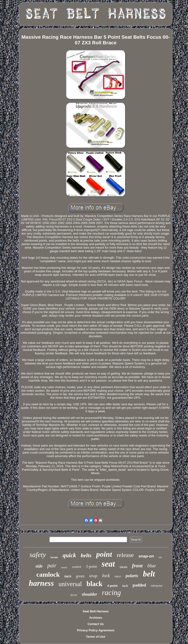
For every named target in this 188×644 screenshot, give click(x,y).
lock (106, 576)
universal (70, 584)
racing (111, 593)
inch (125, 586)
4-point (112, 586)
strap (93, 576)
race (118, 576)
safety (38, 555)
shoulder (90, 594)
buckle (54, 557)
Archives (96, 618)
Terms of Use (96, 637)
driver (74, 595)
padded (139, 585)
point (104, 554)
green (80, 576)
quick (69, 555)
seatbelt (77, 567)
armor (64, 567)
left (160, 557)
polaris (132, 576)
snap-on (146, 556)
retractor (157, 586)
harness (41, 583)
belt (149, 574)
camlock (48, 574)
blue (152, 566)
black (95, 584)
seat (108, 564)
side (39, 566)
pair (52, 566)
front (137, 566)
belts (86, 555)
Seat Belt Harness (96, 611)
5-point (92, 566)
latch (68, 576)
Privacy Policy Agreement (96, 630)
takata (123, 567)
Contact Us (96, 624)
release (125, 555)
